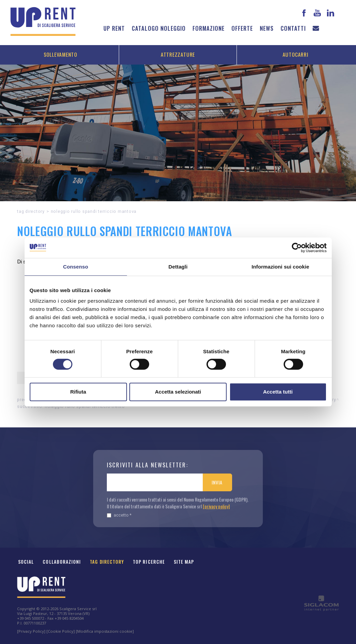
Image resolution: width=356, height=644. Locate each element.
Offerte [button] (242, 28)
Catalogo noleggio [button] (159, 28)
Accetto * (119, 515)
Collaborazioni (62, 562)
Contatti (293, 28)
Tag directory (31, 211)
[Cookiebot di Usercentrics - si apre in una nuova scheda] (297, 248)
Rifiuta (78, 392)
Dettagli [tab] (178, 267)
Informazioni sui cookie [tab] (280, 267)
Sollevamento (60, 54)
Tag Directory (107, 562)
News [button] (267, 28)
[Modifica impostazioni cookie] (105, 631)
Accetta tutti (278, 392)
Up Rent (114, 28)
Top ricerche (149, 562)
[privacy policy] (216, 506)
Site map (184, 562)
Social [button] (26, 562)
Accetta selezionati (178, 392)
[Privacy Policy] (31, 631)
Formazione (209, 28)
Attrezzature (178, 54)
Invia (217, 482)
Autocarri (296, 54)
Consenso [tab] (76, 267)
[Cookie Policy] (61, 631)
